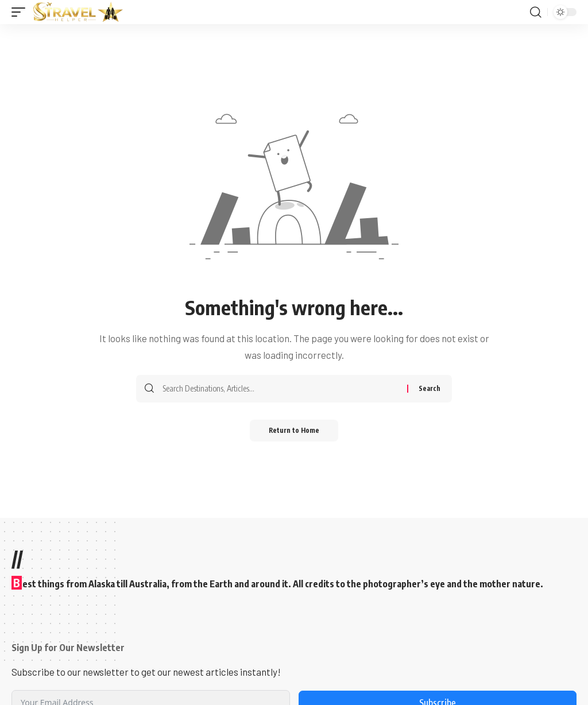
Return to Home (294, 431)
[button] (21, 12)
